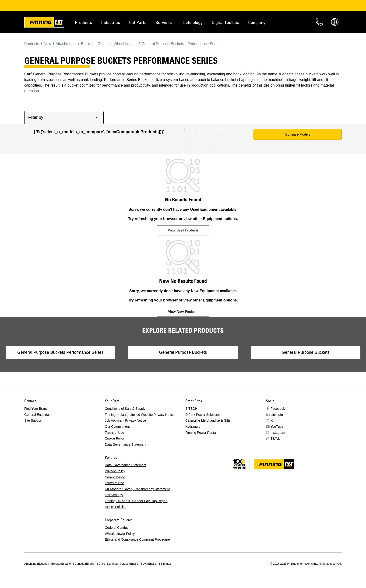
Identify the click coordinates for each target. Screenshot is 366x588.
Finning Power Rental (201, 437)
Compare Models (298, 134)
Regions (335, 22)
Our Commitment (117, 431)
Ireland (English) (130, 568)
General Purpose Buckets (183, 355)
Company (257, 22)
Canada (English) (86, 568)
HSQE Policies (116, 511)
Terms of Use (114, 437)
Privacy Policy (115, 476)
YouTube (277, 431)
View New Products (183, 311)
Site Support (33, 425)
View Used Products (183, 230)
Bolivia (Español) (62, 568)
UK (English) (150, 568)
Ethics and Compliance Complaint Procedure (137, 544)
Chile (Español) (108, 568)
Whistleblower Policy (120, 538)
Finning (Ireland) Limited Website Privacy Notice (140, 419)
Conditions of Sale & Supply (125, 413)
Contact (319, 22)
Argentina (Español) (37, 568)
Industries (111, 22)
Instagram (278, 437)
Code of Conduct (117, 532)
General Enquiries (37, 419)
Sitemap (166, 568)
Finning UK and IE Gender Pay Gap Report (136, 506)
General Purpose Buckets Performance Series (95, 355)
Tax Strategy (114, 500)
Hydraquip (193, 431)
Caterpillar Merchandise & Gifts (208, 425)
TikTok (275, 443)
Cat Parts (138, 22)
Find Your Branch (37, 413)
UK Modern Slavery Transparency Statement (137, 494)
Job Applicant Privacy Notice (125, 425)
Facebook (278, 413)
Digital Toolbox (225, 22)
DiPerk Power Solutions (202, 419)
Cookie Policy (115, 443)
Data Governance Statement (125, 449)
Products (83, 22)
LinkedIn (277, 419)
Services (164, 22)
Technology (192, 22)
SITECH (191, 413)
